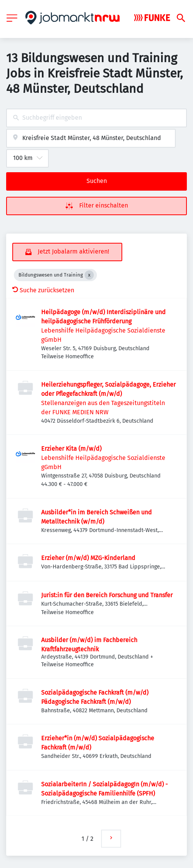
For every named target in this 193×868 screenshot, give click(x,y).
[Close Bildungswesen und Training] (89, 275)
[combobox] (96, 118)
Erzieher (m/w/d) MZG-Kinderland (88, 558)
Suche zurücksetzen (43, 290)
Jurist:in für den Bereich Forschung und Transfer (107, 595)
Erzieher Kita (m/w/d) (71, 449)
